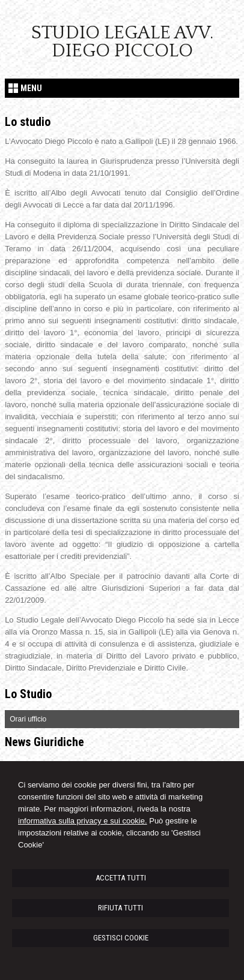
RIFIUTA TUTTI (120, 908)
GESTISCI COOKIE (121, 938)
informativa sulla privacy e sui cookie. (83, 821)
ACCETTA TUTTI (121, 878)
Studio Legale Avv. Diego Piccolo (122, 42)
